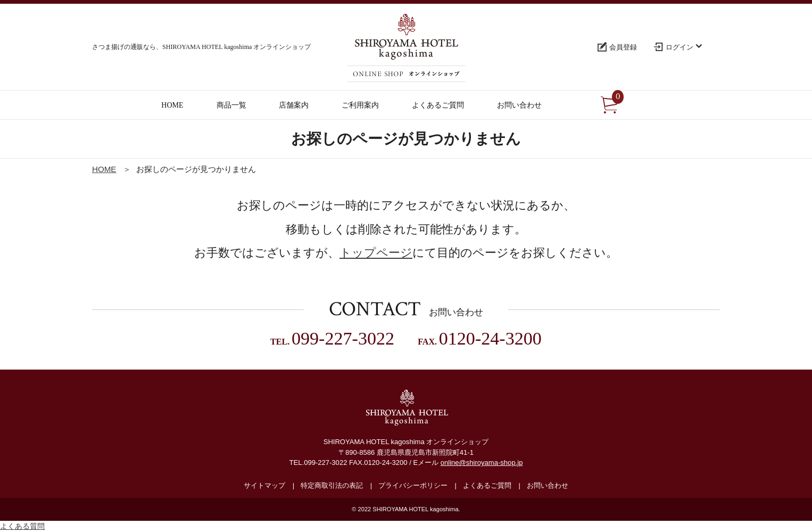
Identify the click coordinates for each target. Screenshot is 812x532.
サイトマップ (264, 485)
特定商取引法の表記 (332, 485)
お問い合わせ (548, 485)
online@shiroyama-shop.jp (482, 463)
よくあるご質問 (487, 485)
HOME (104, 169)
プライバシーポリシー (413, 485)
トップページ (376, 253)
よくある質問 (22, 526)
